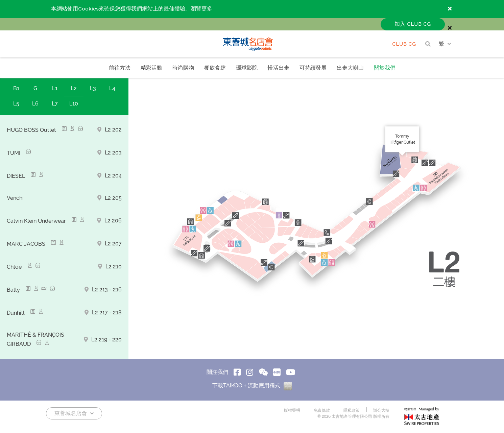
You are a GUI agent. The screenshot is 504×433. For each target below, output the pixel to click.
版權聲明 (292, 410)
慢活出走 (279, 68)
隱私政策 (352, 410)
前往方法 (120, 68)
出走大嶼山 (350, 68)
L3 (93, 88)
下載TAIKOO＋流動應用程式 (252, 386)
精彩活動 (151, 68)
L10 (74, 104)
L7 (55, 104)
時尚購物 (183, 68)
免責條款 (322, 410)
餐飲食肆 (215, 68)
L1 (55, 88)
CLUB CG (404, 44)
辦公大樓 (381, 410)
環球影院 (247, 68)
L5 (16, 104)
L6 (35, 104)
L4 (112, 88)
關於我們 (385, 68)
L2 (74, 88)
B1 (16, 88)
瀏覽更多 (201, 9)
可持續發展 (313, 68)
